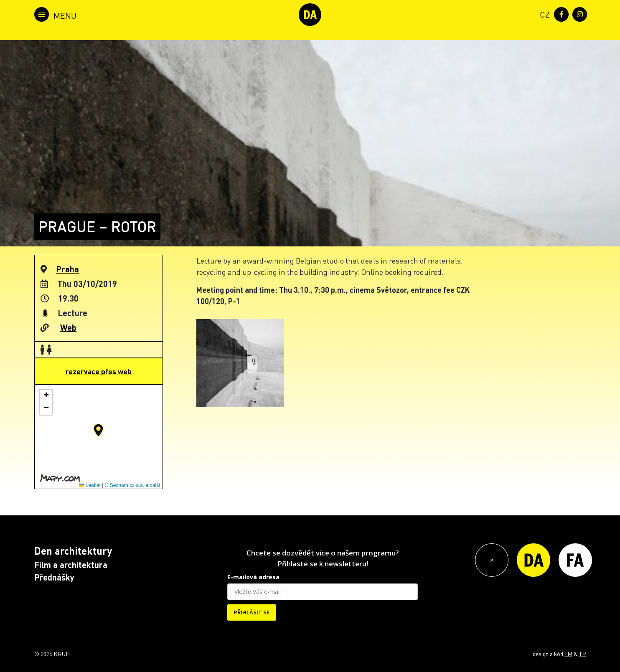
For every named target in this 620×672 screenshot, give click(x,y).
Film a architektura (71, 565)
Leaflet (90, 485)
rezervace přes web (99, 371)
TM (568, 654)
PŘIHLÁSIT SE (252, 612)
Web (68, 327)
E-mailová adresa (253, 577)
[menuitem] (543, 14)
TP (582, 654)
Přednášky (54, 577)
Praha (67, 269)
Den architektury (73, 551)
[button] (98, 430)
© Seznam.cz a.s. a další (133, 485)
